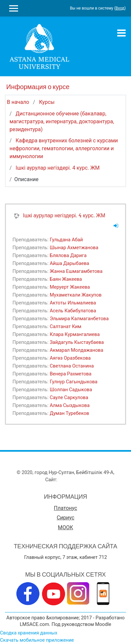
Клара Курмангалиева (75, 334)
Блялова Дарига (68, 255)
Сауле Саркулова (69, 397)
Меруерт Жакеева (70, 287)
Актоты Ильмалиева (73, 303)
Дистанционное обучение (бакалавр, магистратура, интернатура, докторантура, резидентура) (62, 121)
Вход (120, 8)
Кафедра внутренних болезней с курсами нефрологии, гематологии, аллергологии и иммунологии (64, 148)
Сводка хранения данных (29, 633)
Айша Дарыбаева (69, 263)
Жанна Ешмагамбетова (76, 271)
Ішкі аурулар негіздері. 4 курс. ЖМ (58, 168)
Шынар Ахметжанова (74, 248)
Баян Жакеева (66, 279)
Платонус (65, 508)
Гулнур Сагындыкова (73, 382)
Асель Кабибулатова (73, 311)
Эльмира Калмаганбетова (79, 319)
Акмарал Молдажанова (76, 350)
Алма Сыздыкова (69, 405)
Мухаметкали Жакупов (76, 295)
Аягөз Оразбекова (70, 358)
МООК (65, 527)
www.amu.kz (72, 480)
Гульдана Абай (66, 240)
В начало (18, 102)
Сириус (66, 518)
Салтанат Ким (65, 326)
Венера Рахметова (70, 374)
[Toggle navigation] (121, 33)
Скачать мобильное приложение (37, 640)
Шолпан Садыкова (71, 390)
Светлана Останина (72, 366)
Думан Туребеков (69, 413)
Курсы (47, 102)
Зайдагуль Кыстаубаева (77, 342)
